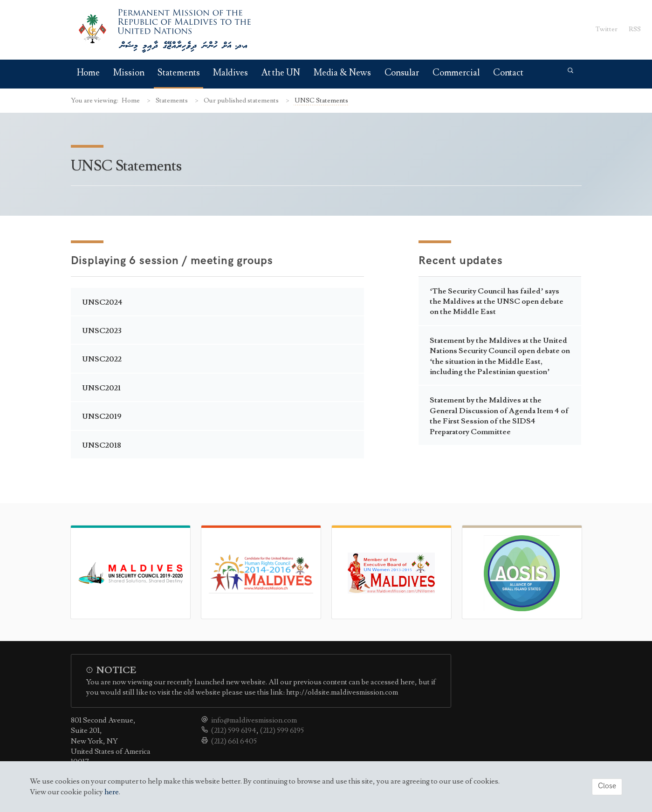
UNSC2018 (102, 445)
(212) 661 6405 (234, 741)
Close (607, 786)
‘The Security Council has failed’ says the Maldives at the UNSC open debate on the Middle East (497, 302)
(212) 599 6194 (234, 730)
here (112, 792)
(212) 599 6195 (282, 730)
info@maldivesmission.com (254, 720)
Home (89, 73)
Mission (129, 73)
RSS (635, 29)
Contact (508, 73)
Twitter (607, 29)
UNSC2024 (102, 302)
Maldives (230, 73)
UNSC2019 (102, 416)
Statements (178, 73)
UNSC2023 (102, 331)
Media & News (342, 73)
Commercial (456, 73)
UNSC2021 (101, 388)
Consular (402, 73)
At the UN (281, 73)
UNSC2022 (102, 359)
